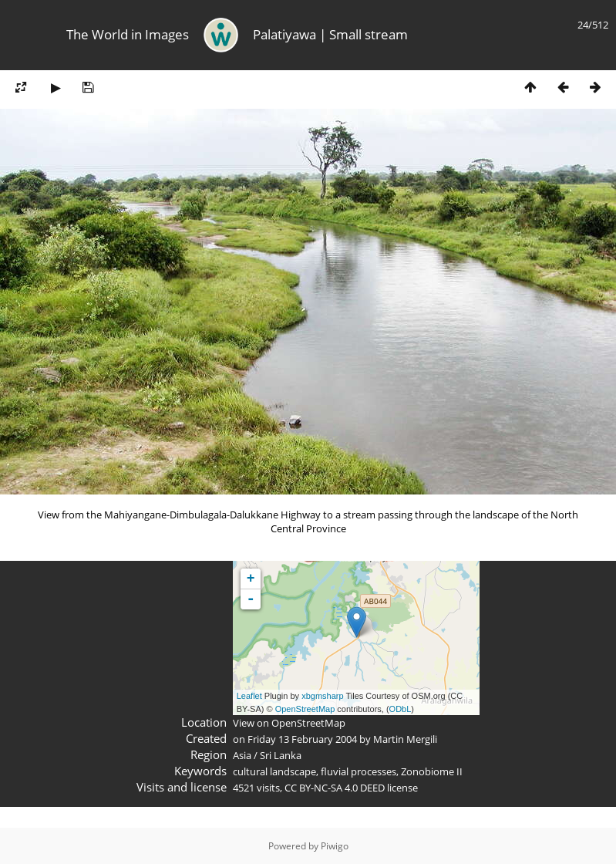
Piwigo (335, 846)
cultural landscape (274, 771)
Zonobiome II (432, 771)
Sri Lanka (281, 755)
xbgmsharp (322, 696)
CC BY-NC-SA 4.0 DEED (335, 788)
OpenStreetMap (305, 709)
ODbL (401, 709)
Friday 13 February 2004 (302, 739)
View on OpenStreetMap (289, 723)
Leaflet (249, 696)
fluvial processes (358, 771)
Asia (242, 755)
